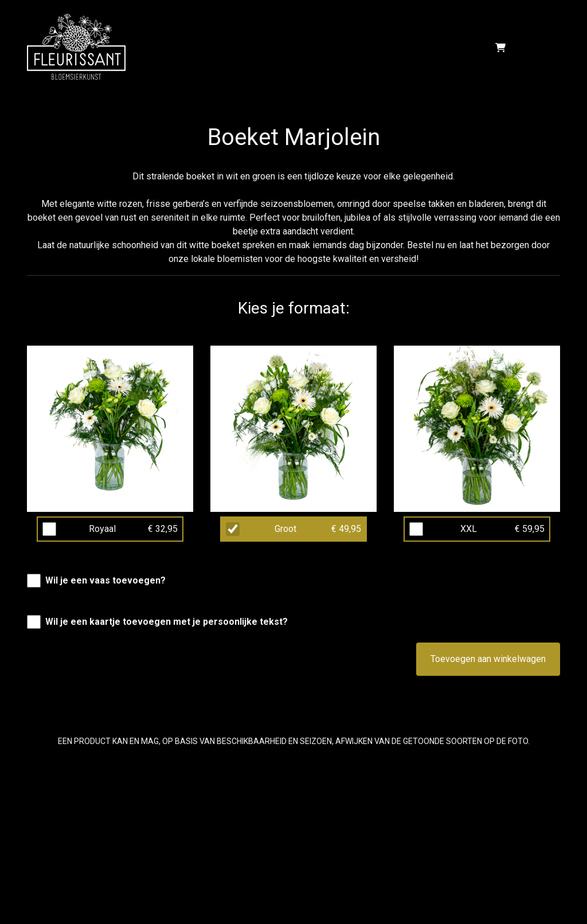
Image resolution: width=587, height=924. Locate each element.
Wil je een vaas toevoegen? (105, 580)
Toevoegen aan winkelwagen (488, 659)
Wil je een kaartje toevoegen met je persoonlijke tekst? (167, 622)
